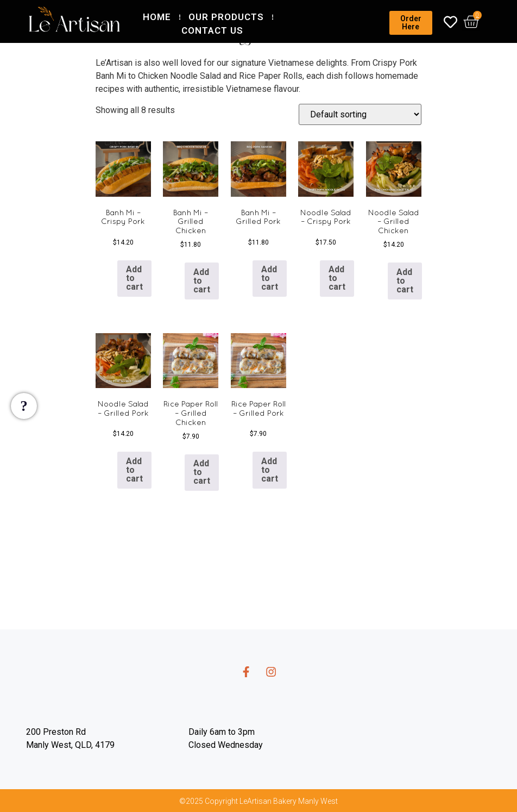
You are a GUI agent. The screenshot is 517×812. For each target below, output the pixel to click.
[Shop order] (360, 114)
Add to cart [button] (134, 278)
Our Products (226, 17)
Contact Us (212, 30)
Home (157, 17)
